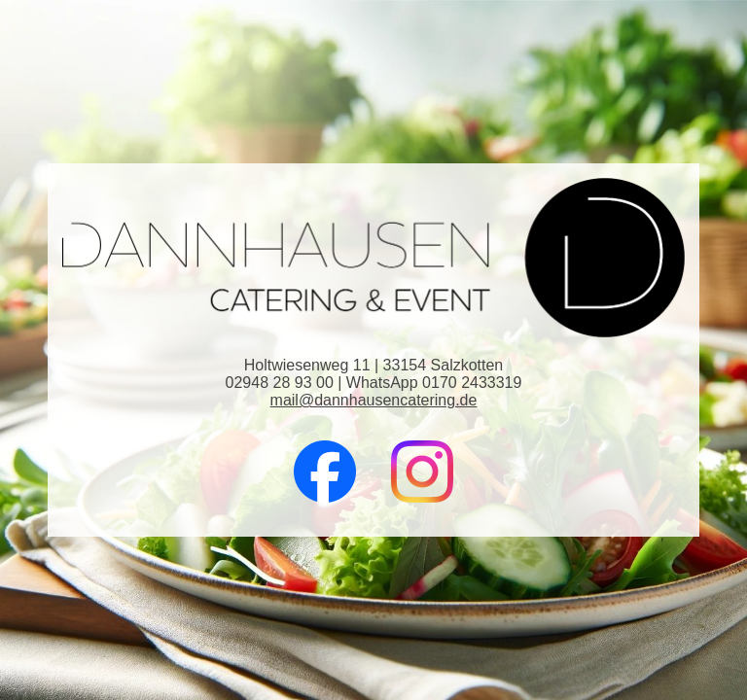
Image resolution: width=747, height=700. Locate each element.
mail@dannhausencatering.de (374, 400)
